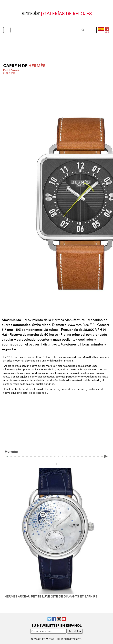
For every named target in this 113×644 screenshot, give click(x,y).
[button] (11, 456)
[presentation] (106, 456)
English (7, 70)
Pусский (15, 70)
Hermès (11, 451)
